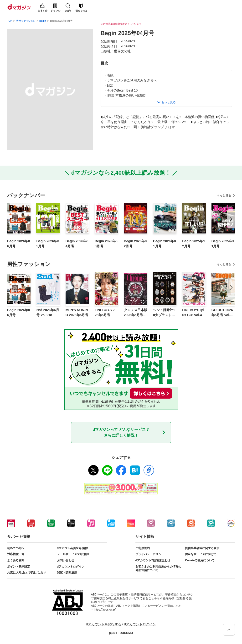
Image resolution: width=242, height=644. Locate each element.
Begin (43, 21)
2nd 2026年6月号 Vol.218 (48, 312)
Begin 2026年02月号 (135, 244)
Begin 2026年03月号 (106, 244)
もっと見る (224, 195)
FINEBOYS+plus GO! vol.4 (193, 312)
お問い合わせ (66, 560)
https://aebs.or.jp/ (105, 610)
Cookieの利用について (200, 560)
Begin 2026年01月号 (165, 244)
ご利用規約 (143, 548)
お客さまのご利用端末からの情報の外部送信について (158, 568)
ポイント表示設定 (19, 567)
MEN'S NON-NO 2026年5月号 (77, 312)
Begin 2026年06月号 (19, 244)
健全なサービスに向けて (201, 554)
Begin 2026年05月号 (48, 244)
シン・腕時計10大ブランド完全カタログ (164, 313)
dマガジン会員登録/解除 (73, 548)
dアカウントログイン (71, 567)
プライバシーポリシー (150, 554)
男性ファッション (26, 21)
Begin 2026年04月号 (77, 244)
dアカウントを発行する (104, 624)
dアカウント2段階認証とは (153, 560)
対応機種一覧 (16, 554)
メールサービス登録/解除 (73, 554)
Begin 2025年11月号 (223, 244)
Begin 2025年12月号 (194, 244)
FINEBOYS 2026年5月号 (106, 312)
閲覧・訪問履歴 (67, 573)
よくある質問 (16, 560)
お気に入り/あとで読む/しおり (27, 573)
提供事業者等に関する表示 (202, 548)
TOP (10, 21)
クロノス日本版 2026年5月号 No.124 (136, 313)
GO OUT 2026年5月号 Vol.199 (223, 313)
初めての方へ (16, 548)
